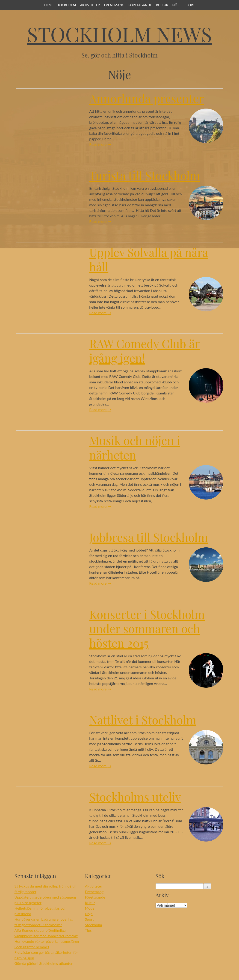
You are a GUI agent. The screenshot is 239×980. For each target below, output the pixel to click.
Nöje (176, 5)
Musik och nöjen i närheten (135, 448)
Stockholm (66, 5)
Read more (100, 144)
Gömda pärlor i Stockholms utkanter (44, 963)
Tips (88, 930)
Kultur (162, 5)
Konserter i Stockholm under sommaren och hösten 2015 (147, 629)
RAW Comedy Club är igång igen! (145, 351)
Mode (90, 908)
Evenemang (114, 5)
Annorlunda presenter (146, 98)
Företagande (140, 5)
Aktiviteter (90, 5)
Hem (48, 5)
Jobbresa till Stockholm (149, 537)
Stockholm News (119, 34)
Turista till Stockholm (145, 175)
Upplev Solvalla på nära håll (149, 259)
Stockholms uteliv (135, 797)
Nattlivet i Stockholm (143, 720)
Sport (190, 5)
